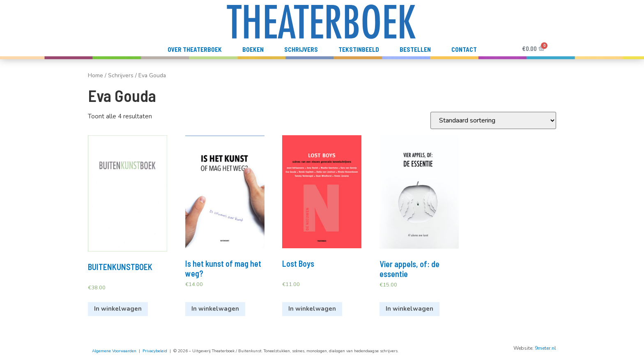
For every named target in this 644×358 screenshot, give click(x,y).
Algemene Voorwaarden (114, 351)
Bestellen (415, 49)
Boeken (253, 49)
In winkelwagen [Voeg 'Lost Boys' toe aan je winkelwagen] (312, 309)
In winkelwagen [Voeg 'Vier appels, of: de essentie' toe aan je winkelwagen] (409, 309)
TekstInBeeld (359, 49)
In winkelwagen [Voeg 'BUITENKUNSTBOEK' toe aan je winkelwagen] (118, 309)
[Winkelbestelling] (493, 120)
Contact (464, 49)
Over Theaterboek (195, 49)
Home (95, 75)
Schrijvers (301, 49)
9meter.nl (545, 348)
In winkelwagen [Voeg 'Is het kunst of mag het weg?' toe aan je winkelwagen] (215, 309)
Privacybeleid (155, 351)
